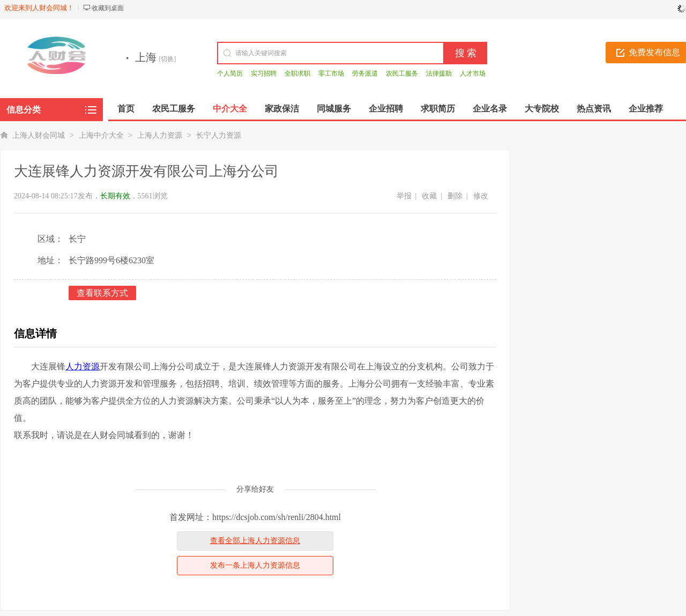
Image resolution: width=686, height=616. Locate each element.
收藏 (429, 196)
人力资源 (83, 366)
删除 (455, 196)
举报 (404, 196)
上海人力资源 (160, 135)
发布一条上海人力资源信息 (255, 565)
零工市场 (331, 73)
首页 (126, 109)
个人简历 (230, 73)
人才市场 (473, 73)
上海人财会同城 (39, 135)
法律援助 (439, 73)
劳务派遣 (365, 73)
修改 (481, 196)
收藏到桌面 (108, 8)
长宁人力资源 (219, 135)
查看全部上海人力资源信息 (255, 541)
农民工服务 (402, 73)
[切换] (168, 59)
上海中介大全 (101, 135)
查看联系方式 (102, 293)
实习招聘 (264, 73)
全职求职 (297, 73)
